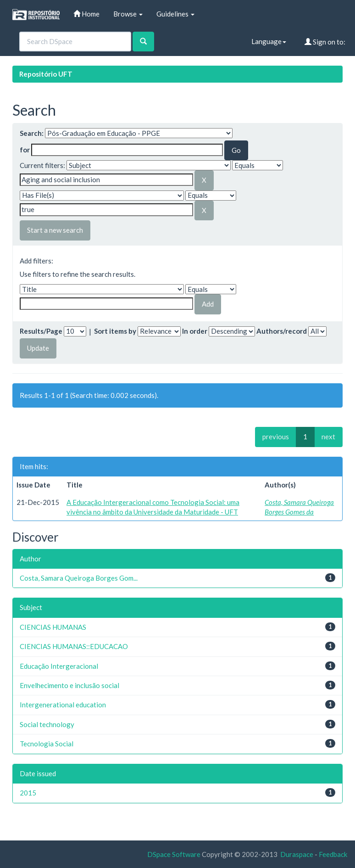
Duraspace (297, 854)
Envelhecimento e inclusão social (69, 685)
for (25, 150)
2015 (28, 793)
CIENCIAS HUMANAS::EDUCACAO (74, 646)
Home (86, 14)
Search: (32, 133)
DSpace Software (174, 854)
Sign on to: (325, 42)
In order (195, 331)
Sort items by (115, 331)
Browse (128, 14)
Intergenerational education (63, 705)
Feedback (333, 854)
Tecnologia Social (47, 744)
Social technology (47, 724)
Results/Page (41, 331)
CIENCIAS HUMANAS (53, 627)
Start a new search (55, 230)
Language (269, 41)
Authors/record (282, 331)
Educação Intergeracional (59, 666)
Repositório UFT (46, 74)
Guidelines (175, 14)
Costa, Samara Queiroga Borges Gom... (79, 578)
